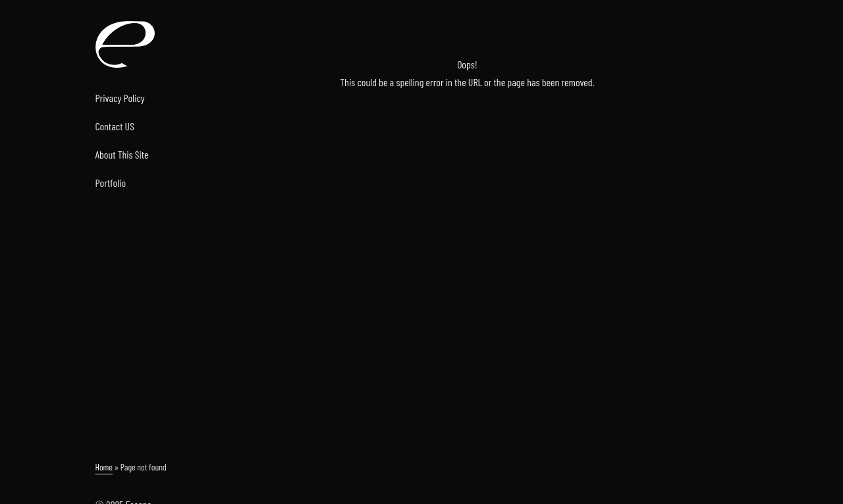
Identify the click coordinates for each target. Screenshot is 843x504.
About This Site (122, 154)
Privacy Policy (120, 98)
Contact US (115, 126)
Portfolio (111, 183)
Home (104, 467)
